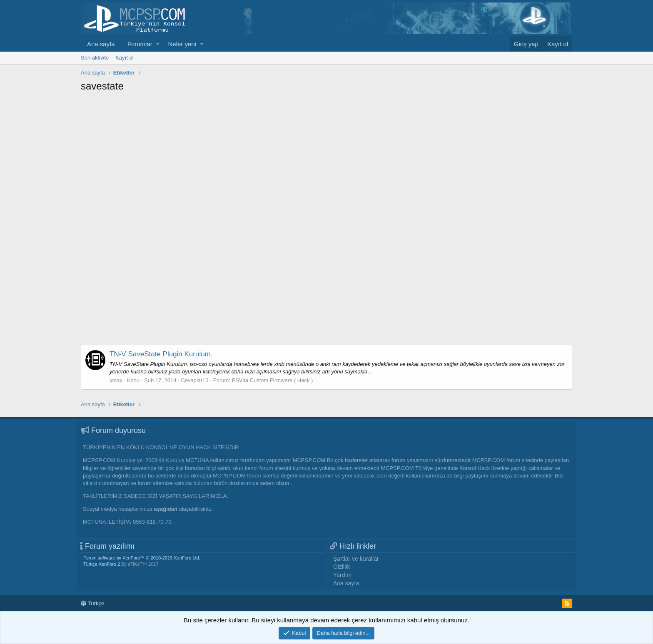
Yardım (342, 575)
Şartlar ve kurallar (356, 559)
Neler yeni (182, 44)
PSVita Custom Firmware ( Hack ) (273, 380)
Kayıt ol (124, 58)
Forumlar (140, 44)
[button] (158, 44)
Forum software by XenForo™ (142, 558)
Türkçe (92, 603)
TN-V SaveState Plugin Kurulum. (161, 354)
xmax (116, 380)
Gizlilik (341, 567)
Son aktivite (95, 58)
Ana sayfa (101, 44)
